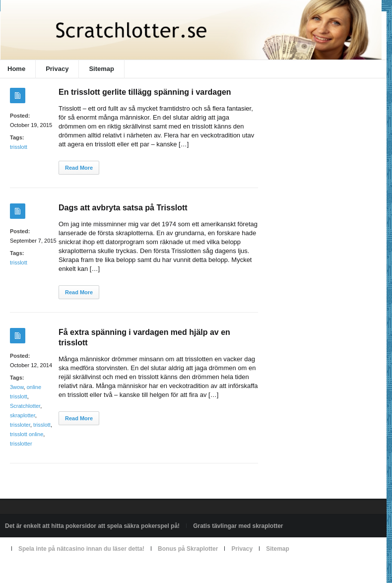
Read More (79, 168)
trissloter (20, 425)
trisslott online (27, 434)
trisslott (19, 147)
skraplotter (23, 415)
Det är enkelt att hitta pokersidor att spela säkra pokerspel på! (92, 526)
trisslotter (21, 444)
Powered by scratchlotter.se (41, 572)
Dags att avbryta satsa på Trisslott (123, 208)
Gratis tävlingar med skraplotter (238, 526)
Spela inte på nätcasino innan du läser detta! (81, 549)
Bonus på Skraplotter (188, 549)
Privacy (57, 69)
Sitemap (101, 69)
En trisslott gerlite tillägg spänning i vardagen (145, 92)
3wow (17, 387)
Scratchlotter (25, 406)
